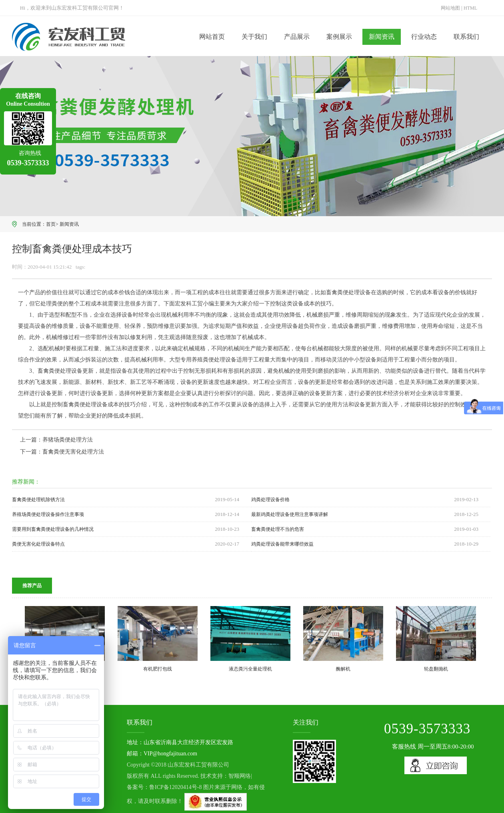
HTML (470, 8)
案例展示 (339, 37)
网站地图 (450, 8)
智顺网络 (240, 776)
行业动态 (424, 37)
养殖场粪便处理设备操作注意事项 (48, 514)
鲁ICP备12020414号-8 (175, 787)
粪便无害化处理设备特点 (38, 544)
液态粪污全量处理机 (250, 669)
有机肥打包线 (158, 669)
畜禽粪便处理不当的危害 (278, 529)
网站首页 (212, 37)
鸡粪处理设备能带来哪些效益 (282, 544)
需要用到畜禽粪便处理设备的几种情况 (53, 529)
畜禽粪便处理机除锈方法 (38, 500)
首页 (51, 224)
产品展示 (297, 37)
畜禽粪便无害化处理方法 (73, 452)
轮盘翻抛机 (436, 669)
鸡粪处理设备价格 (270, 500)
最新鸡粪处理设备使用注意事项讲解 (290, 514)
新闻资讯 (382, 37)
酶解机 (343, 669)
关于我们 (254, 37)
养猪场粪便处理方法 (68, 440)
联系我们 (466, 37)
